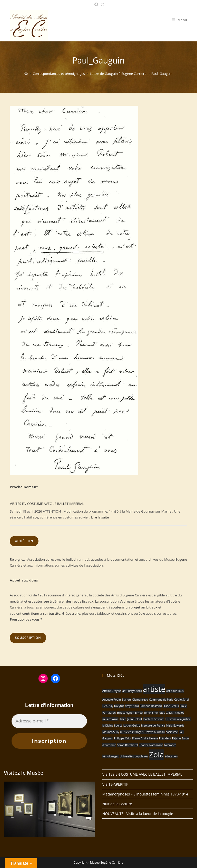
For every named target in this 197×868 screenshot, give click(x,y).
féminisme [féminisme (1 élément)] (151, 713)
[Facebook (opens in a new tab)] (96, 4)
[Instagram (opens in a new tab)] (102, 4)
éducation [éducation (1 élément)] (171, 756)
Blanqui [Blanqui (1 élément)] (127, 700)
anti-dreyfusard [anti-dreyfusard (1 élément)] (132, 691)
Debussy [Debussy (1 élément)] (108, 706)
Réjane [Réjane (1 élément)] (176, 738)
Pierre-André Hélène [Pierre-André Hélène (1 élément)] (145, 738)
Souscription (28, 638)
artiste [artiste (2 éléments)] (154, 689)
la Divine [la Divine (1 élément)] (108, 726)
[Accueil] (26, 74)
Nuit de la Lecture (117, 804)
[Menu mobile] (180, 20)
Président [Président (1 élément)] (165, 738)
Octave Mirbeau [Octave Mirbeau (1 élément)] (155, 732)
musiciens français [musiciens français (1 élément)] (132, 732)
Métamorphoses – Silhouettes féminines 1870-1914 (145, 794)
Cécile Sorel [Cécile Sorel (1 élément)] (181, 700)
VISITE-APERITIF (115, 784)
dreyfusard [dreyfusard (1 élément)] (132, 706)
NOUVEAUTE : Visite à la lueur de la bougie (138, 814)
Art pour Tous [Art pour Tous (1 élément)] (175, 691)
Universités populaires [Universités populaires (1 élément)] (134, 756)
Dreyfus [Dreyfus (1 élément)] (119, 706)
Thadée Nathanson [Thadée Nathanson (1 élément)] (151, 745)
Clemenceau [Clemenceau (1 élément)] (140, 700)
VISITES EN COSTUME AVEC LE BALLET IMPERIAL (47, 504)
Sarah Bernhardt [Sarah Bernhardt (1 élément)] (128, 745)
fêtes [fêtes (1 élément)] (162, 713)
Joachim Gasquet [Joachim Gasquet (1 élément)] (154, 719)
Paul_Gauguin (162, 74)
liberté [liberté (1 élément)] (118, 726)
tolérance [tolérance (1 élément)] (170, 745)
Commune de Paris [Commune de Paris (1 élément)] (161, 700)
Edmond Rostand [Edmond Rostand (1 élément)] (151, 706)
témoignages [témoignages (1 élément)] (111, 756)
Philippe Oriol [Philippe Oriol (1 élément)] (122, 738)
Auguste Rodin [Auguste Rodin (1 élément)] (112, 700)
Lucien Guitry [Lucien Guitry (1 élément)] (132, 726)
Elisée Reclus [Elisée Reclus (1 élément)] (171, 706)
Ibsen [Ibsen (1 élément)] (123, 719)
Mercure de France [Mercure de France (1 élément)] (153, 726)
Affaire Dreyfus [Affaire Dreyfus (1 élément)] (112, 691)
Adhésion (24, 541)
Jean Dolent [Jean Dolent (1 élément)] (135, 719)
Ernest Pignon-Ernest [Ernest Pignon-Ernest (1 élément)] (130, 713)
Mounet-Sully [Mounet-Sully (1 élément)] (111, 732)
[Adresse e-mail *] (49, 721)
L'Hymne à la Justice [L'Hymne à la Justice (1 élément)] (178, 719)
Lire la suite (100, 517)
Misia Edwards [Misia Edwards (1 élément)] (175, 726)
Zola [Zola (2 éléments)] (156, 755)
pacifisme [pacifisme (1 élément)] (172, 732)
